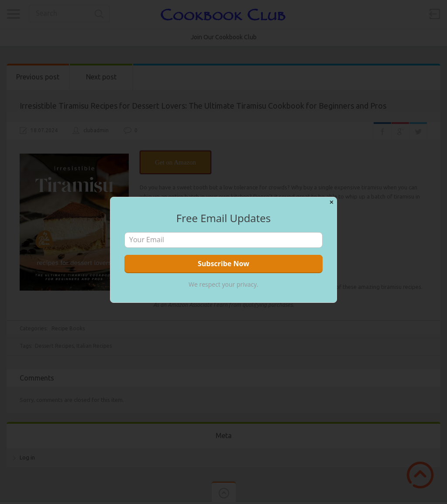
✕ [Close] (332, 202)
